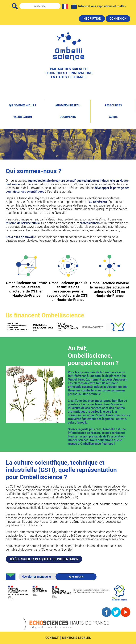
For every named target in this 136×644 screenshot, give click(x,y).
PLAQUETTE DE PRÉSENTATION (44, 559)
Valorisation (23, 117)
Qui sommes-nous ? (23, 105)
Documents (68, 117)
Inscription (92, 19)
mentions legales (76, 638)
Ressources (113, 105)
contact (52, 638)
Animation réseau (68, 105)
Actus (113, 117)
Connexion (118, 19)
